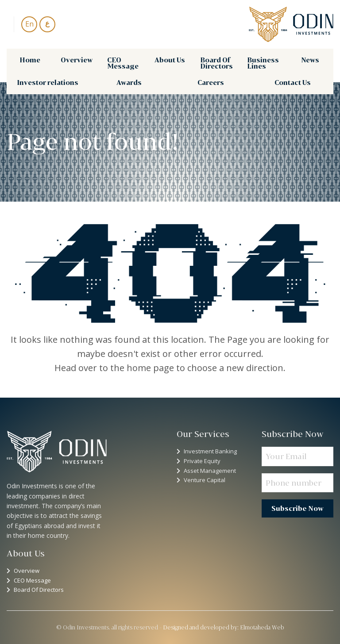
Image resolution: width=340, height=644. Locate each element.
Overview (77, 60)
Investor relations (48, 82)
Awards (129, 82)
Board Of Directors (216, 63)
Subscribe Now (297, 508)
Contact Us (293, 82)
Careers (211, 82)
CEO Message (123, 63)
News (310, 60)
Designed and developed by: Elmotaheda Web (224, 627)
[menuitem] (30, 63)
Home (30, 60)
